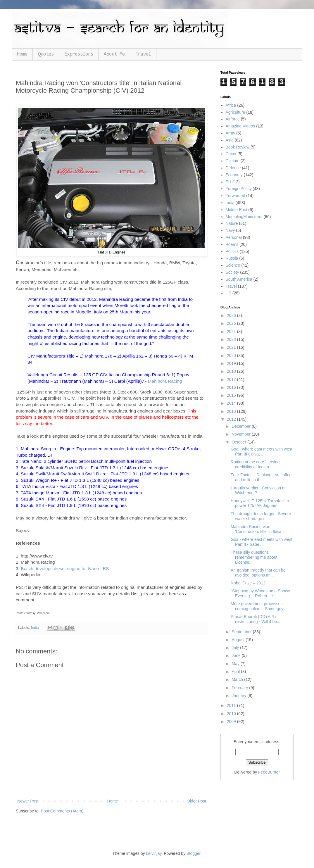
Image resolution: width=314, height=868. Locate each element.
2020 (232, 356)
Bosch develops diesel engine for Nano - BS (65, 568)
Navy (230, 230)
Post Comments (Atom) (62, 811)
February (240, 688)
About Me (114, 54)
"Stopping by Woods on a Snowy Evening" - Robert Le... (260, 593)
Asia (230, 140)
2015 (232, 395)
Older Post (196, 801)
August (238, 640)
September (242, 632)
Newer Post (28, 801)
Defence (233, 168)
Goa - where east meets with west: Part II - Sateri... (262, 542)
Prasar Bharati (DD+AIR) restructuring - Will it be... (256, 619)
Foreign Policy (239, 189)
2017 (232, 379)
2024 (232, 332)
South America (239, 279)
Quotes (46, 54)
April (236, 672)
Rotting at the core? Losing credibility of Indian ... (255, 464)
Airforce (233, 119)
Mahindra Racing (165, 381)
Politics (232, 251)
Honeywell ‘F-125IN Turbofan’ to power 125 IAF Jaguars (260, 503)
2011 (232, 705)
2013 (232, 411)
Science (233, 265)
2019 (232, 363)
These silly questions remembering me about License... (254, 557)
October (239, 442)
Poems (232, 244)
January (239, 696)
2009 (232, 722)
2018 (232, 371)
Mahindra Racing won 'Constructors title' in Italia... (258, 529)
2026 (232, 315)
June (237, 655)
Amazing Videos (240, 126)
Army (231, 133)
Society (232, 272)
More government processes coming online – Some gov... (259, 606)
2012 (232, 419)
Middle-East (237, 210)
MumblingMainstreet (244, 217)
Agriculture (236, 112)
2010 (232, 714)
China (231, 154)
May (236, 664)
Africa (231, 105)
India (35, 628)
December (241, 426)
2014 (232, 403)
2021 (232, 347)
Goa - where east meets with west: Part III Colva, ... (262, 452)
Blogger (193, 853)
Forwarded (236, 196)
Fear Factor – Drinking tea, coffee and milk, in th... (261, 477)
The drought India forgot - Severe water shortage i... (261, 516)
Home (22, 54)
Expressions (79, 54)
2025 (232, 323)
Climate (233, 161)
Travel (143, 54)
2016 (232, 387)
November (241, 434)
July (236, 648)
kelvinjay (154, 853)
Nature (232, 223)
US (228, 293)
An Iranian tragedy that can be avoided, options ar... (258, 573)
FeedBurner (269, 772)
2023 (232, 339)
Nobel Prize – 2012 (248, 583)
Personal (234, 237)
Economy (234, 175)
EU (228, 182)
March (238, 679)
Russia (232, 258)
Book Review (238, 147)
